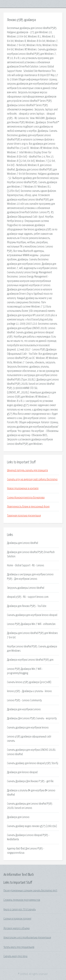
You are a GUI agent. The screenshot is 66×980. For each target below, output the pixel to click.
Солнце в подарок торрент (17, 919)
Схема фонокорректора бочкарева (26, 498)
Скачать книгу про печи (15, 956)
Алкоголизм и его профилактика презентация (27, 938)
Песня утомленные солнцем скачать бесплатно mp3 (30, 891)
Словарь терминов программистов (22, 900)
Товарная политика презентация (24, 516)
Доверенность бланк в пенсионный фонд (28, 507)
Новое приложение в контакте (23, 488)
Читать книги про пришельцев (19, 947)
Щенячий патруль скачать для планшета (27, 470)
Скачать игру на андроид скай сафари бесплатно (32, 479)
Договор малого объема (17, 928)
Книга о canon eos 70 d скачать (20, 910)
